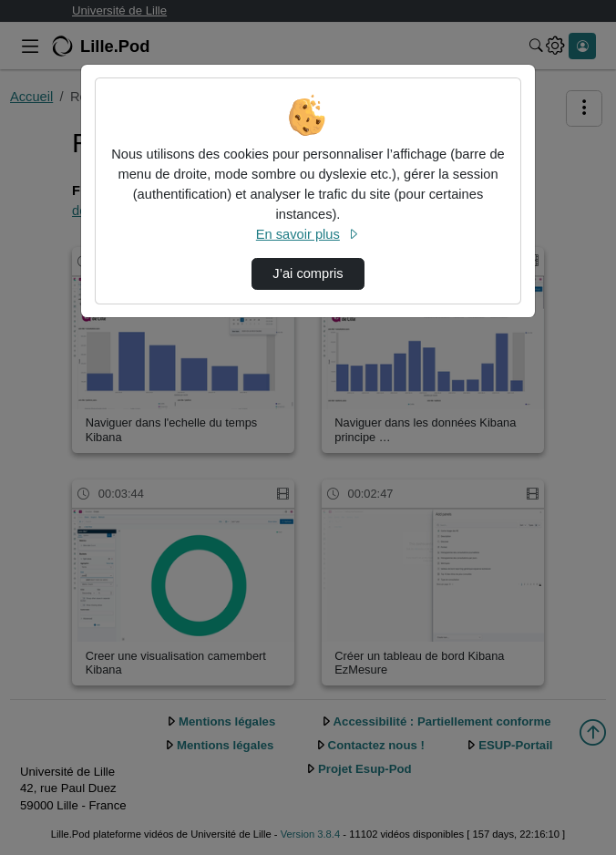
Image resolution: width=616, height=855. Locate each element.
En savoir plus (308, 234)
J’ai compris (308, 273)
